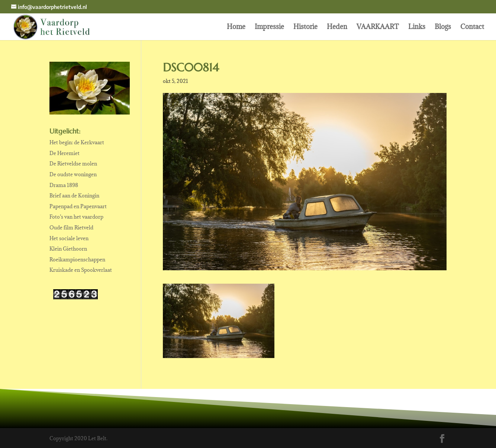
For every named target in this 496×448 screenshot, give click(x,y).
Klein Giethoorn (68, 249)
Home (236, 28)
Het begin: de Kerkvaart (77, 142)
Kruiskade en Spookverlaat (81, 270)
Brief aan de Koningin (74, 196)
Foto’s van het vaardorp (76, 217)
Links (417, 28)
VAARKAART (378, 28)
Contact (472, 28)
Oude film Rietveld (71, 228)
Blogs (443, 28)
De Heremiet (65, 153)
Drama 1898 (64, 185)
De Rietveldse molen (73, 164)
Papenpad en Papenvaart (78, 206)
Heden (337, 28)
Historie (305, 28)
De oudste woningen (73, 174)
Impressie (269, 28)
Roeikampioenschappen (77, 260)
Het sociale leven (69, 238)
